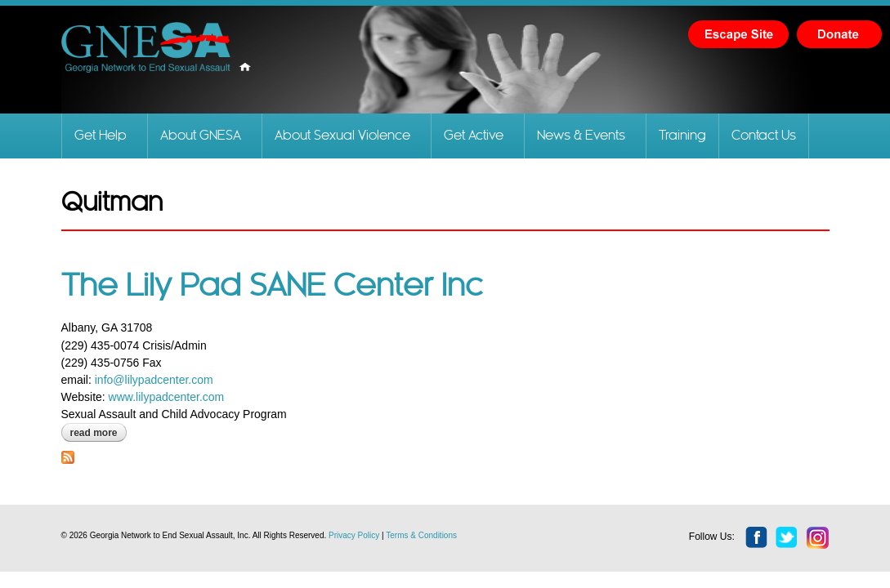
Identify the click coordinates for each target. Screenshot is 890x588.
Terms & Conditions (421, 535)
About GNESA (201, 136)
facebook (757, 538)
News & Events (581, 136)
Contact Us (764, 136)
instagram (818, 538)
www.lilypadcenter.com (167, 397)
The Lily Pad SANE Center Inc (272, 287)
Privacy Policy (354, 535)
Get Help (101, 136)
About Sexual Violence (342, 136)
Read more (98, 433)
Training (682, 136)
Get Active (474, 136)
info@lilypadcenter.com (154, 380)
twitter (787, 538)
